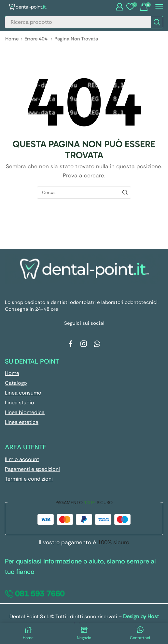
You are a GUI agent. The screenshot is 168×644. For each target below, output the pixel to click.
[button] (119, 7)
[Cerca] (157, 22)
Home (12, 39)
